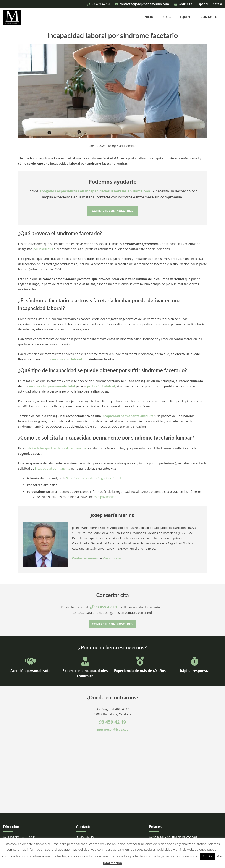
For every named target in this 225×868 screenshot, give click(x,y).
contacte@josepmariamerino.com (142, 4)
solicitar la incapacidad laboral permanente (56, 448)
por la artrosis (43, 249)
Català (217, 4)
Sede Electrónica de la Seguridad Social (94, 478)
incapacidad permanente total (52, 386)
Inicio (148, 17)
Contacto (209, 17)
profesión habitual (101, 386)
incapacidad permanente (53, 468)
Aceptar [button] (208, 856)
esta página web (105, 497)
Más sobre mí (112, 558)
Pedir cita (183, 4)
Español (203, 4)
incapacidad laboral (67, 359)
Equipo (186, 17)
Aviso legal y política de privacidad (173, 837)
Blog (167, 17)
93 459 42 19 (98, 4)
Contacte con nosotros (112, 211)
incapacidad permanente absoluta (128, 416)
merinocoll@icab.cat (113, 729)
